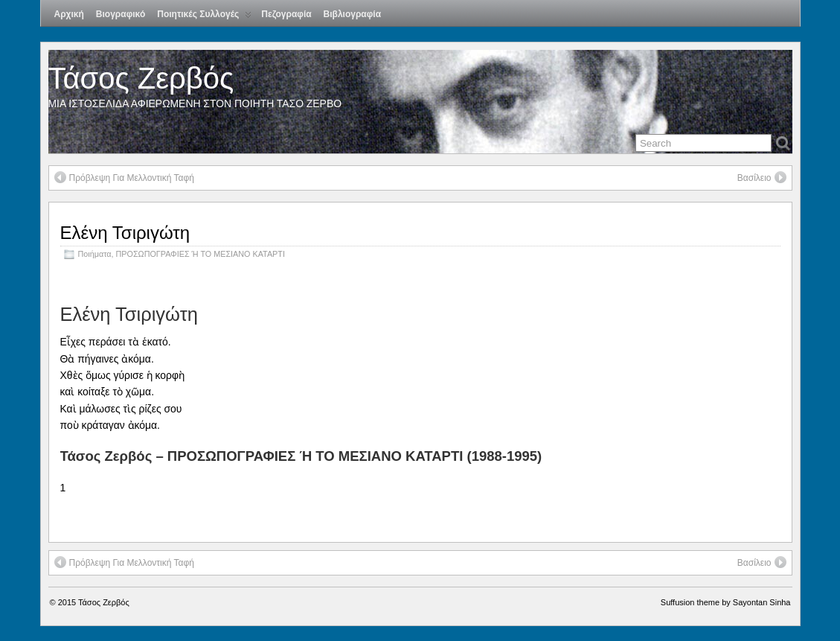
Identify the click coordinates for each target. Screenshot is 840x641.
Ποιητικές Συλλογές (204, 17)
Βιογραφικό (121, 14)
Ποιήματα (95, 254)
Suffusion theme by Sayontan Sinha (726, 602)
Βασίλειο (762, 177)
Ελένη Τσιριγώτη (125, 233)
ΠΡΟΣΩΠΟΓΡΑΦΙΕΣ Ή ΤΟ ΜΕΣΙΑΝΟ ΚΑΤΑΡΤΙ (201, 254)
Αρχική (69, 14)
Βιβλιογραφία (352, 14)
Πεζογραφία (286, 14)
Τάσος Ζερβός (141, 78)
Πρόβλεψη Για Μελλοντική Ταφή (124, 177)
